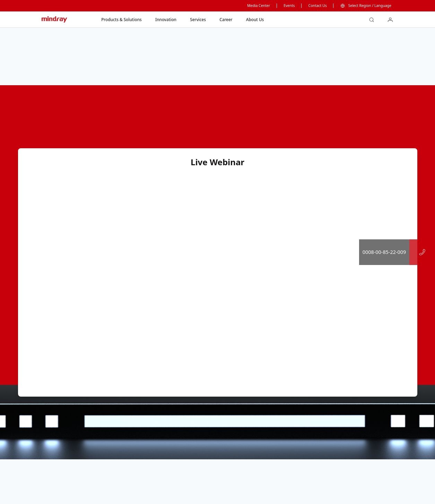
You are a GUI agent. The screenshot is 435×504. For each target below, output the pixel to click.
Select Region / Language (370, 6)
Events (289, 6)
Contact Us (318, 6)
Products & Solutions (121, 19)
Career (226, 19)
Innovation (166, 19)
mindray (55, 20)
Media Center (259, 6)
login (393, 18)
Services (198, 19)
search (374, 18)
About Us (255, 19)
